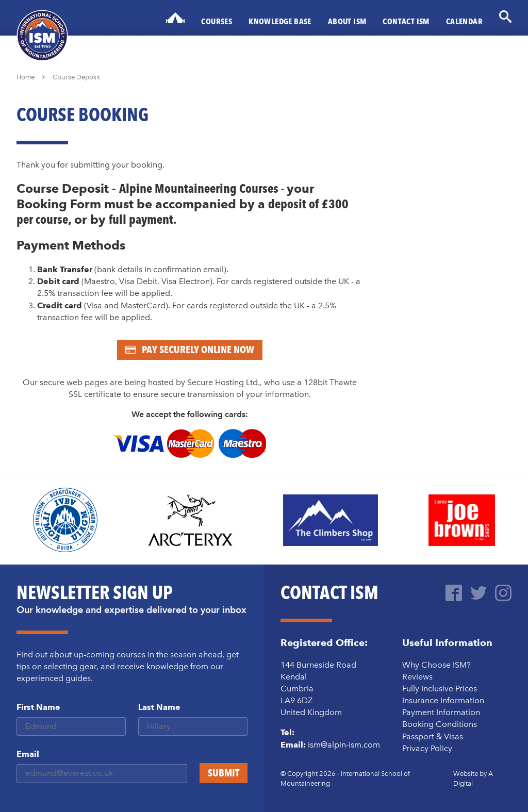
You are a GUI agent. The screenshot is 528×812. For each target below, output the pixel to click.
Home (26, 77)
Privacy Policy (427, 748)
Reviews (417, 677)
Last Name (159, 707)
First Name (38, 707)
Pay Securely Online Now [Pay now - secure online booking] (190, 350)
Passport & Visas (433, 736)
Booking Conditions (440, 724)
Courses (217, 21)
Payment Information (441, 712)
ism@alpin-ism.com (344, 745)
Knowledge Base (280, 21)
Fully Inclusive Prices (440, 689)
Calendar (464, 21)
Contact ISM (406, 21)
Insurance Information (443, 700)
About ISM (347, 21)
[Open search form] (505, 16)
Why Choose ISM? (436, 665)
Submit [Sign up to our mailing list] (224, 773)
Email (28, 754)
